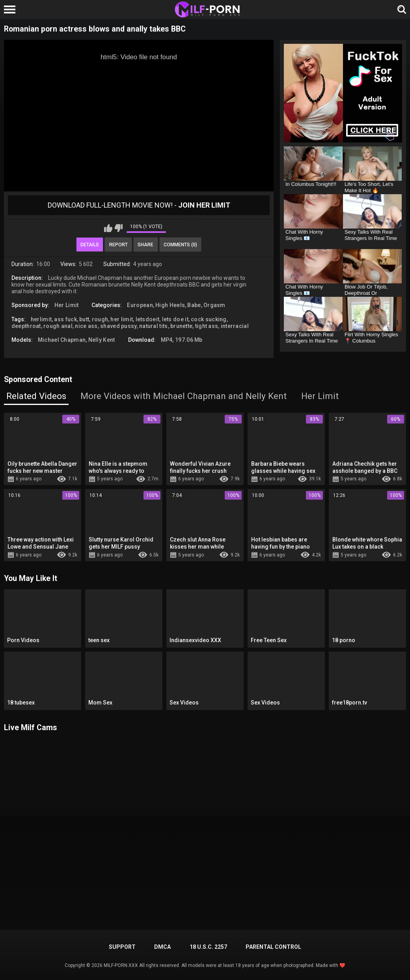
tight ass (207, 326)
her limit (122, 319)
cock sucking (209, 319)
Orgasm (214, 305)
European (140, 305)
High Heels (170, 305)
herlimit (41, 319)
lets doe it (175, 319)
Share (145, 245)
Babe (194, 305)
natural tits (154, 326)
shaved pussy (118, 326)
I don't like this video (118, 228)
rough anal (58, 326)
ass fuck (65, 319)
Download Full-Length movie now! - (139, 205)
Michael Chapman (62, 340)
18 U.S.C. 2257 (208, 947)
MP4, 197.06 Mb (182, 340)
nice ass (86, 326)
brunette (181, 326)
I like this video (108, 228)
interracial (235, 326)
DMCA (162, 947)
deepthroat (26, 326)
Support (122, 947)
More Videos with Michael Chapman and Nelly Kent (184, 396)
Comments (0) (180, 245)
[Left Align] (12, 9)
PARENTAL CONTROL (273, 947)
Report (118, 245)
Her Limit (67, 305)
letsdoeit (148, 319)
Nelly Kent (102, 340)
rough (100, 319)
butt (84, 319)
